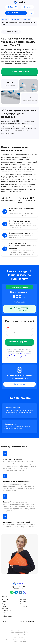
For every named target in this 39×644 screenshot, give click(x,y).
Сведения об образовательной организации (19, 640)
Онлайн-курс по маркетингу (21, 19)
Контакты (27, 7)
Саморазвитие (6, 611)
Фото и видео (6, 600)
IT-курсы (5, 604)
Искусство (23, 602)
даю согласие (24, 353)
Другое (4, 613)
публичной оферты (26, 357)
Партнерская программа (27, 621)
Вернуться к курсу (11, 32)
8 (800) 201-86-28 (18, 587)
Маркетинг (5, 606)
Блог (21, 619)
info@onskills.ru (18, 589)
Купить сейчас (19, 384)
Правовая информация (19, 642)
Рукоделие (23, 600)
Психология (23, 606)
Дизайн (4, 602)
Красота (22, 604)
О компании (5, 619)
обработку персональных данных (19, 355)
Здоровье (5, 609)
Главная (5, 19)
